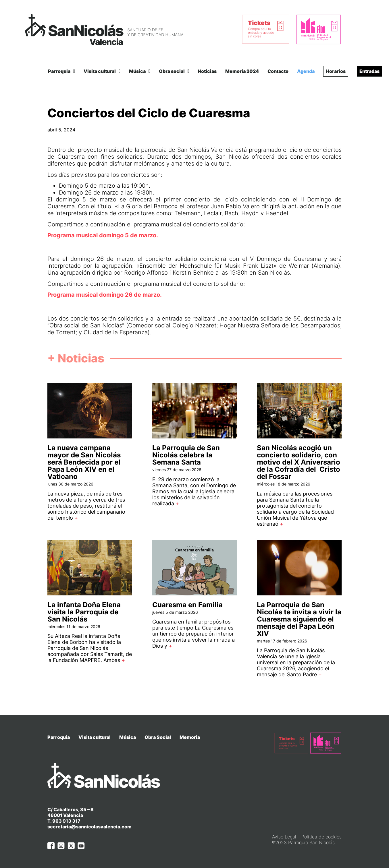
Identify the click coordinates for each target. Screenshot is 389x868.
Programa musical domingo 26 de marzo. (105, 295)
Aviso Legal (284, 837)
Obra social (174, 71)
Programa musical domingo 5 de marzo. (103, 235)
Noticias (207, 71)
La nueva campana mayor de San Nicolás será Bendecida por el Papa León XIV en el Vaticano (84, 462)
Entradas (369, 71)
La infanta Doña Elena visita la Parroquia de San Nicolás (84, 612)
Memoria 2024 (242, 71)
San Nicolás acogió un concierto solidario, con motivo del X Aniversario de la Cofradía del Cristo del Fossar (299, 462)
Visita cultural (102, 71)
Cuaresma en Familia (187, 605)
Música (140, 71)
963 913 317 (66, 821)
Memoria (190, 737)
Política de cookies (321, 837)
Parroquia (61, 71)
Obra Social (158, 737)
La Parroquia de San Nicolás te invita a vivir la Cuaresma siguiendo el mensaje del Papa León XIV (299, 619)
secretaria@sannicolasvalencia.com (89, 827)
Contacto (278, 71)
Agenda (306, 71)
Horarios (336, 71)
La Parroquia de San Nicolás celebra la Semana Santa (186, 455)
